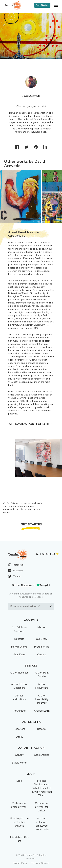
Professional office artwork (19, 805)
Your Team (19, 655)
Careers (42, 655)
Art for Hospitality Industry (42, 699)
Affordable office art (19, 839)
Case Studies (42, 755)
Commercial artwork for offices (42, 807)
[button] (56, 5)
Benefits (19, 639)
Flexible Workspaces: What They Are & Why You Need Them (42, 788)
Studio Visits (19, 763)
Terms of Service (40, 863)
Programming (42, 647)
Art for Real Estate (42, 675)
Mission (42, 627)
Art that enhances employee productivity (42, 824)
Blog (19, 781)
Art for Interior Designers (19, 686)
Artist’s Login (42, 711)
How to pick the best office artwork (19, 822)
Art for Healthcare (42, 686)
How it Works (19, 647)
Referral (42, 729)
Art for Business (19, 673)
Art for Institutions (19, 697)
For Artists (19, 711)
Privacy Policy (20, 863)
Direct (19, 737)
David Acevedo (31, 96)
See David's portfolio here (31, 424)
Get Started (42, 5)
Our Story (42, 639)
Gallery (19, 755)
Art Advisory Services (19, 629)
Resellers (19, 729)
